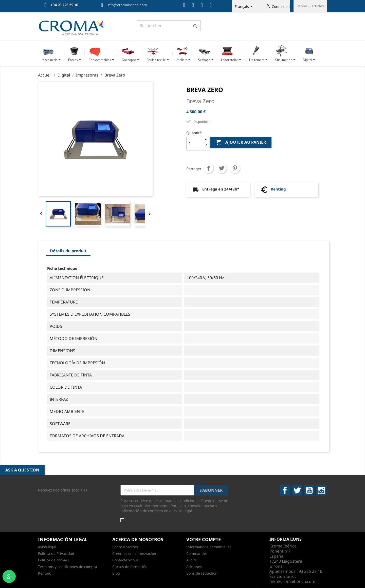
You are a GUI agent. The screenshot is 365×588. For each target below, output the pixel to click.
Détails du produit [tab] (68, 251)
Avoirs (191, 560)
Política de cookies (53, 560)
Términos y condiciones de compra (68, 567)
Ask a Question (22, 470)
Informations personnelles (209, 547)
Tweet (222, 168)
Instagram (321, 490)
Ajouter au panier (241, 142)
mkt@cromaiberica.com (292, 581)
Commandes (197, 553)
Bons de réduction (202, 573)
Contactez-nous (125, 560)
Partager (208, 168)
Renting (278, 189)
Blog (116, 573)
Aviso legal (47, 547)
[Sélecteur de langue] (245, 7)
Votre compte (204, 539)
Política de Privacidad (56, 553)
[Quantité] (195, 143)
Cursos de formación (130, 567)
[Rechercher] (169, 26)
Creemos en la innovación (134, 553)
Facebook (285, 490)
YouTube (309, 490)
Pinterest (235, 168)
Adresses (194, 567)
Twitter (297, 490)
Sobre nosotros (125, 547)
